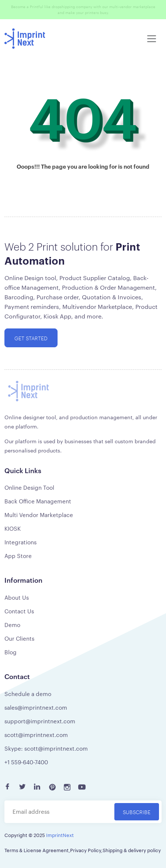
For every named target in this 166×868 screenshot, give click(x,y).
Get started (31, 338)
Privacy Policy (86, 850)
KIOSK (13, 528)
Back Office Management (38, 501)
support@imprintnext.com (40, 721)
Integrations (20, 542)
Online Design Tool (29, 487)
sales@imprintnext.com (36, 707)
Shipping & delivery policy (132, 850)
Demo (12, 625)
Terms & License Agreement (37, 850)
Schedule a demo (28, 694)
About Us (17, 597)
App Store (18, 556)
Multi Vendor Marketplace (39, 515)
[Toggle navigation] (152, 39)
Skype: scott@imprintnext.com (46, 748)
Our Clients (19, 638)
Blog (11, 652)
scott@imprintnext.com (36, 735)
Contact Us (19, 611)
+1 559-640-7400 (26, 762)
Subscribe (137, 812)
